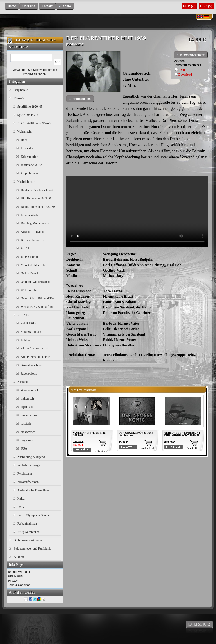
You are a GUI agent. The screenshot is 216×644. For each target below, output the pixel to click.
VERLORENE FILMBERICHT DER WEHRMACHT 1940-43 (182, 434)
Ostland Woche (30, 273)
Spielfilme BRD (28, 115)
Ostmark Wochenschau (35, 282)
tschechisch (28, 432)
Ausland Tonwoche (33, 232)
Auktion (19, 557)
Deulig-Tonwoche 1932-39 (38, 207)
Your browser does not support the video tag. (137, 211)
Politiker (26, 340)
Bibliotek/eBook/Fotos (28, 540)
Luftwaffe (27, 148)
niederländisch (30, 415)
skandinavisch (30, 390)
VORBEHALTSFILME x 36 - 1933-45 (90, 434)
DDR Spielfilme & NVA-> (34, 123)
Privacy (13, 581)
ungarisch (27, 440)
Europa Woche (30, 215)
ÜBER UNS (16, 576)
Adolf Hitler (29, 323)
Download (185, 75)
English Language (29, 465)
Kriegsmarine (29, 157)
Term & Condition (19, 585)
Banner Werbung (19, 572)
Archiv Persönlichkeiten (36, 357)
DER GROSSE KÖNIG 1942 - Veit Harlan (137, 434)
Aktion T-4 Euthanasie (35, 348)
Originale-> (21, 90)
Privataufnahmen (28, 482)
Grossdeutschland (32, 365)
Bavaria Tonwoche (33, 240)
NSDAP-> (24, 315)
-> (19, 98)
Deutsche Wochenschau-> (37, 190)
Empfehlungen (30, 173)
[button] (12, 6)
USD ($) (206, 6)
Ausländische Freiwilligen (34, 490)
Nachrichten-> (26, 182)
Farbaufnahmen (27, 524)
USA (24, 449)
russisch (26, 424)
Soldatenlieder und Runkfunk (32, 549)
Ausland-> (24, 382)
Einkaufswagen (22, 40)
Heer (24, 140)
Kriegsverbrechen (29, 532)
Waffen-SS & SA (32, 165)
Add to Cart (102, 451)
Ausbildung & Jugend (31, 457)
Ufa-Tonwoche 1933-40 (36, 198)
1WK (21, 507)
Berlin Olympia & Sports (33, 515)
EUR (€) (189, 6)
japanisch (27, 407)
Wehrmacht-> (26, 132)
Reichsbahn (25, 474)
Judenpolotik (29, 373)
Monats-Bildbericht (33, 265)
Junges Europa (30, 257)
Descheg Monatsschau (35, 223)
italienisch (27, 399)
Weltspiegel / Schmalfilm (37, 307)
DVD (182, 70)
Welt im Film (29, 290)
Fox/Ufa (26, 248)
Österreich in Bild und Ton (38, 298)
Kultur (21, 499)
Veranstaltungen (31, 332)
